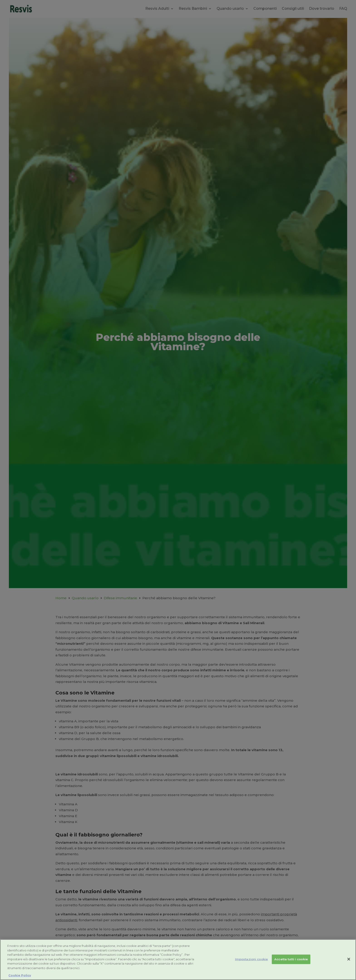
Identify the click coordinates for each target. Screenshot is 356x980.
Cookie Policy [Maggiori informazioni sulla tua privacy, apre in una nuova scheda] (20, 975)
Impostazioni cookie (251, 959)
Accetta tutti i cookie (291, 959)
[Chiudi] (349, 959)
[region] (178, 960)
